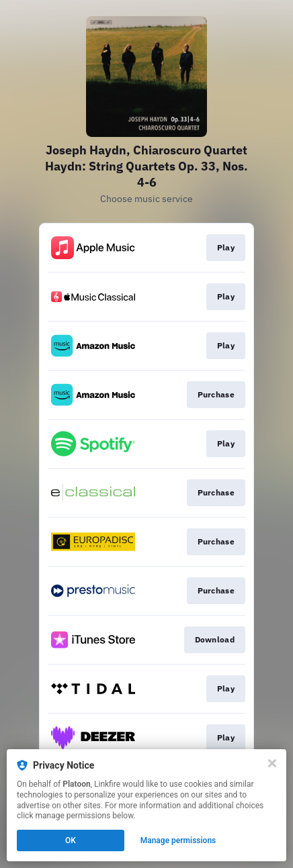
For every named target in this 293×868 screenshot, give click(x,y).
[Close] (272, 763)
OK (71, 840)
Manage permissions (178, 840)
